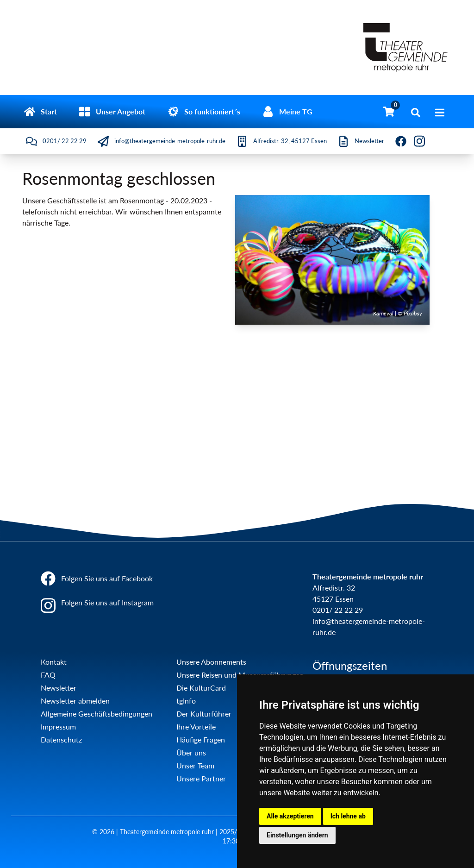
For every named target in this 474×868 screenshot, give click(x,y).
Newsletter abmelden (75, 701)
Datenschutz (61, 739)
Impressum (58, 726)
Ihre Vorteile (196, 726)
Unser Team (195, 765)
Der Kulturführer (204, 714)
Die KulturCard (201, 688)
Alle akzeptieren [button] (290, 816)
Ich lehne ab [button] (348, 816)
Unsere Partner (201, 778)
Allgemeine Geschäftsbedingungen (97, 714)
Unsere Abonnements (211, 662)
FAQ (48, 675)
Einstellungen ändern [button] (297, 835)
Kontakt (54, 662)
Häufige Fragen (201, 739)
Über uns (191, 752)
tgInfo (186, 701)
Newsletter (59, 688)
